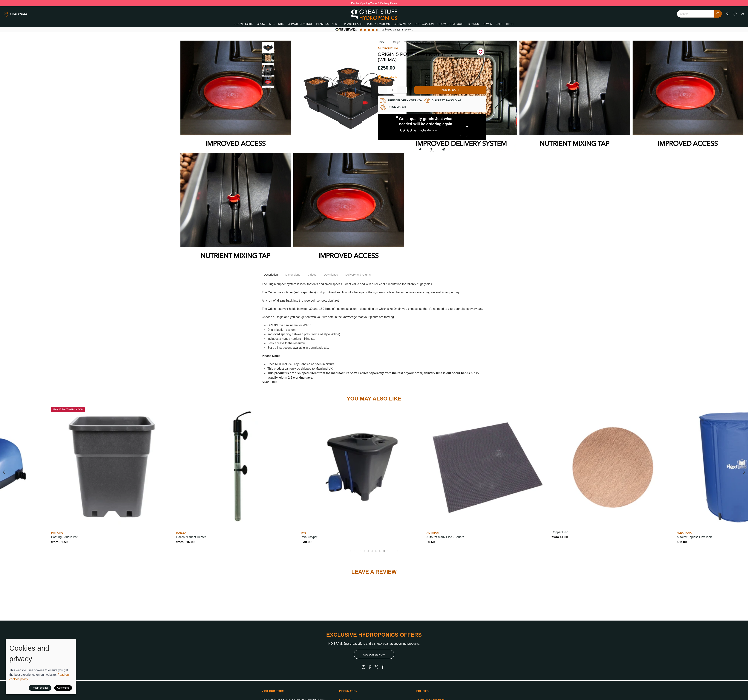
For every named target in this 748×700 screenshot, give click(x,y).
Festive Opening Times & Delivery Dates (374, 3)
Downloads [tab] (331, 275)
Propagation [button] (424, 24)
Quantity (383, 83)
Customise (63, 688)
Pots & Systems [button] (378, 24)
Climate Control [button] (300, 24)
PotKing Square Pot (64, 537)
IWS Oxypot (309, 537)
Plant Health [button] (354, 24)
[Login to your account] (727, 14)
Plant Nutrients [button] (328, 24)
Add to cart (450, 90)
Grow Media (402, 24)
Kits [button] (281, 24)
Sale (499, 24)
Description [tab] (271, 275)
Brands (473, 24)
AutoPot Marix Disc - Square (445, 537)
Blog (510, 24)
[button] (735, 14)
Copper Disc (560, 532)
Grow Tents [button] (266, 24)
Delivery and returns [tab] (358, 275)
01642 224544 (15, 14)
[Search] (699, 14)
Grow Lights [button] (244, 24)
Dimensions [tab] (293, 275)
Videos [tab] (312, 275)
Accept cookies (40, 688)
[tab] (351, 551)
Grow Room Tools (451, 24)
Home (381, 42)
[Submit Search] (718, 14)
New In (487, 24)
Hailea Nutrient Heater (191, 537)
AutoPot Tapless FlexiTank (694, 537)
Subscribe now (374, 655)
